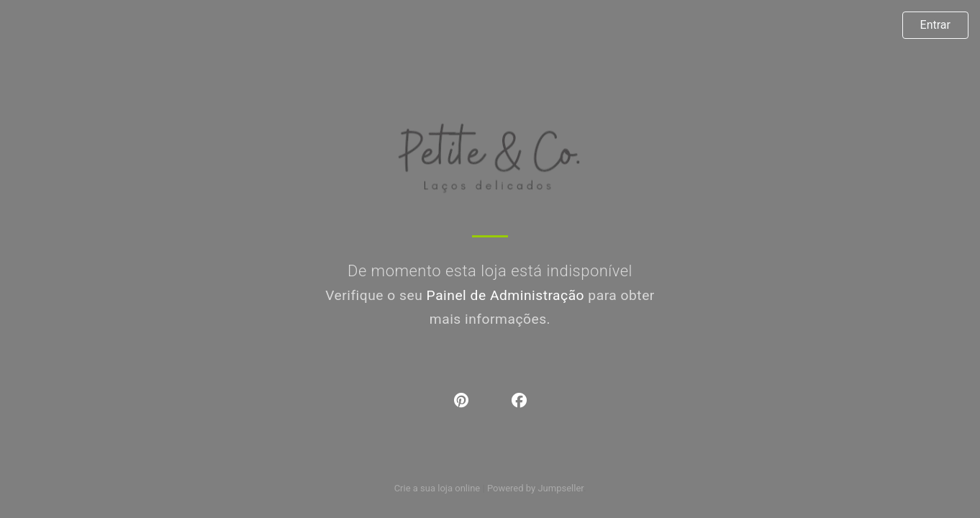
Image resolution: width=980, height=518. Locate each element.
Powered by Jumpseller (535, 488)
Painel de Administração (506, 295)
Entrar (935, 25)
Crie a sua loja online (437, 488)
